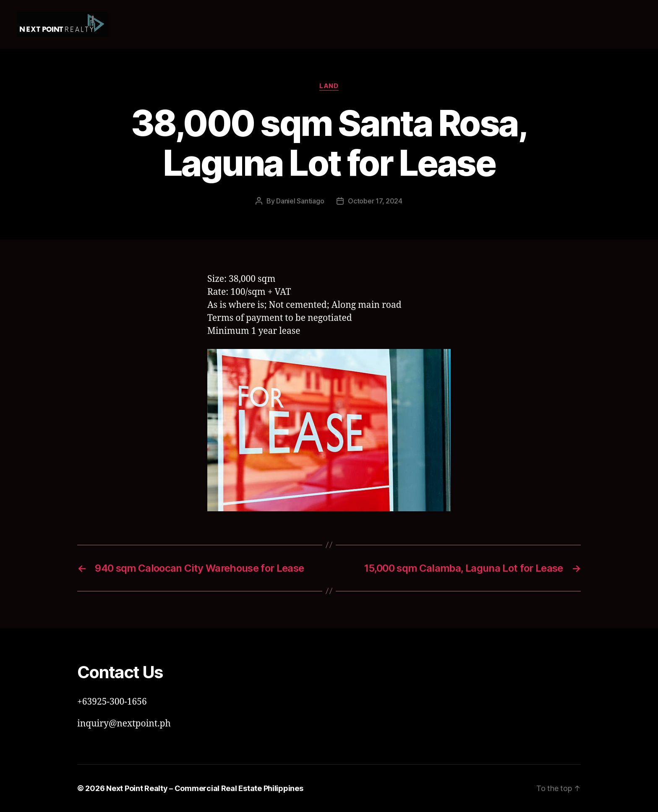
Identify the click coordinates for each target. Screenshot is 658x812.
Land (329, 86)
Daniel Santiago (300, 201)
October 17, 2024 (375, 201)
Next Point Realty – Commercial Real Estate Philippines (205, 788)
